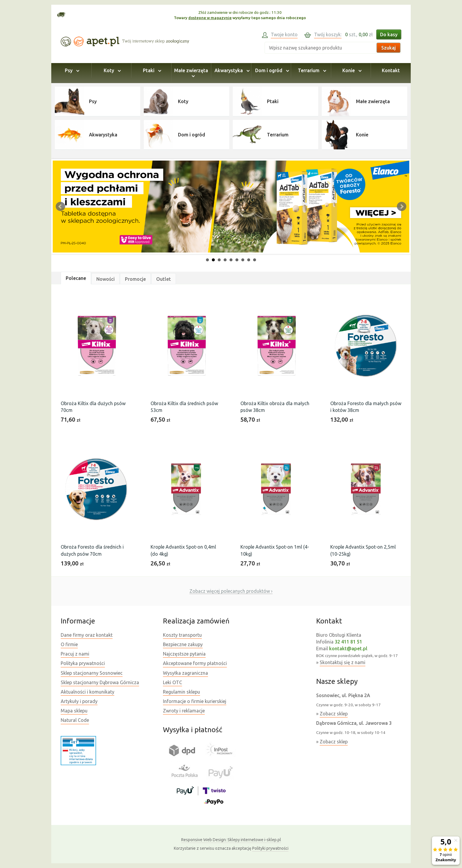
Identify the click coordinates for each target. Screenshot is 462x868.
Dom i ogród (271, 70)
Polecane (76, 278)
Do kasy (389, 34)
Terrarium (311, 70)
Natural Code (75, 720)
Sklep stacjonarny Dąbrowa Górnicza (100, 682)
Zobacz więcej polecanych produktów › (231, 591)
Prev (60, 207)
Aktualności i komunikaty (88, 692)
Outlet (164, 279)
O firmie (69, 644)
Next (402, 207)
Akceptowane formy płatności (195, 663)
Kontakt (391, 70)
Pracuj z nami (75, 654)
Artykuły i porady (79, 701)
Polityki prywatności (270, 848)
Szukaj (388, 48)
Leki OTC (173, 682)
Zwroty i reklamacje (184, 711)
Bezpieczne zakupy (183, 644)
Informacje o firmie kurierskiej (195, 701)
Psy (71, 70)
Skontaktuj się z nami (343, 662)
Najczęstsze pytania (184, 654)
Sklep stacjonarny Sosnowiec (92, 673)
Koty (111, 70)
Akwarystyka (231, 70)
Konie (351, 70)
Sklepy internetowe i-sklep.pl (231, 840)
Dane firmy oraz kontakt (87, 635)
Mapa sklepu (74, 711)
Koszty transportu (182, 635)
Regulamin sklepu (181, 692)
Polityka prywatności (83, 663)
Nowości (105, 279)
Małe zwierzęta (191, 73)
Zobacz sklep (334, 714)
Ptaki (151, 70)
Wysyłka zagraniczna (185, 673)
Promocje (135, 279)
